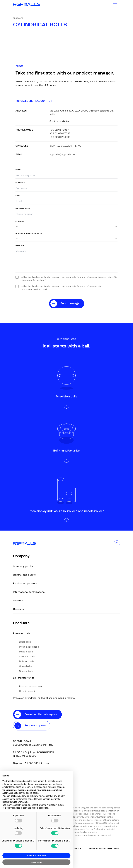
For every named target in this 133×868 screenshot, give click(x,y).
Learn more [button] (36, 862)
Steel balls (25, 642)
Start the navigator (60, 121)
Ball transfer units (24, 678)
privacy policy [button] (38, 784)
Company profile (23, 567)
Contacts (18, 609)
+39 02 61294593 (60, 137)
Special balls (26, 671)
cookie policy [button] (32, 793)
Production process (25, 584)
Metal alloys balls (29, 647)
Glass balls (25, 666)
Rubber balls (27, 662)
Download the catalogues (41, 714)
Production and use (31, 687)
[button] (69, 776)
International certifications (29, 592)
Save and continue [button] (36, 856)
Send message (70, 304)
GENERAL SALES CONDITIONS (104, 849)
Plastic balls (26, 652)
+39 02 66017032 (60, 134)
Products (18, 18)
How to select (27, 691)
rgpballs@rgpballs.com (63, 155)
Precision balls (22, 634)
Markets (18, 601)
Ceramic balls (27, 657)
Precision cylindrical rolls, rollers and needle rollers (44, 698)
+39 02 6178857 (59, 130)
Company (21, 556)
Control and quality (24, 575)
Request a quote (35, 726)
